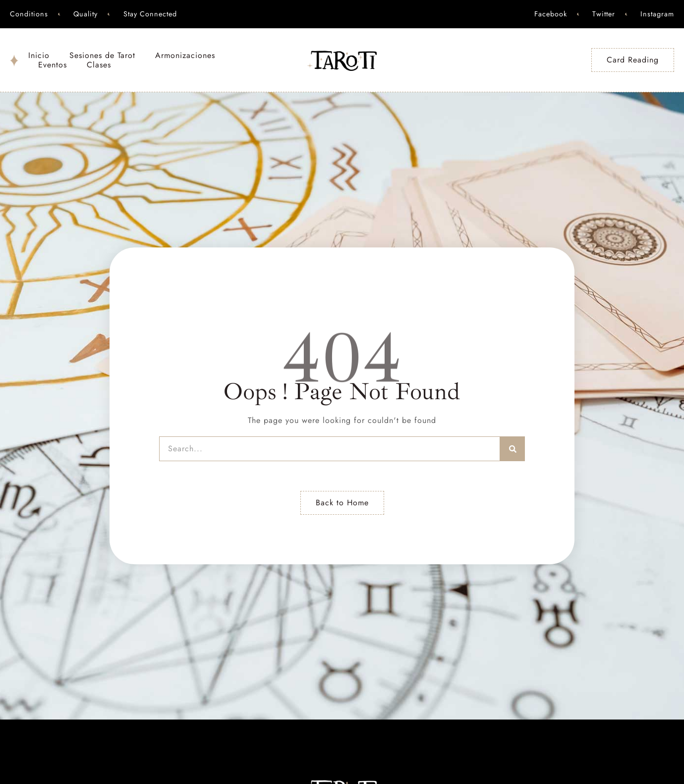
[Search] (513, 449)
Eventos (53, 65)
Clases (99, 65)
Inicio (39, 55)
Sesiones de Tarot (102, 55)
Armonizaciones (185, 55)
